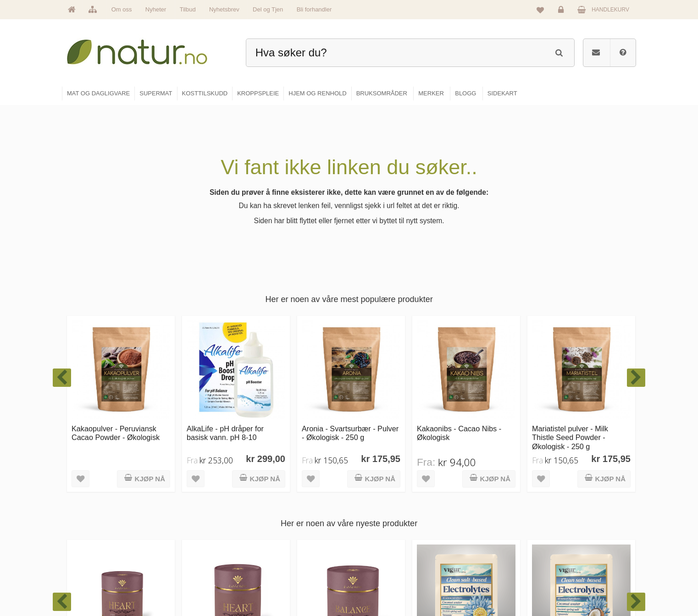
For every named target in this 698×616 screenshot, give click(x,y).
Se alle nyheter (282, 562)
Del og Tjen (268, 9)
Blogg (465, 503)
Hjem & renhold (380, 582)
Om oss (122, 9)
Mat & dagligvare (382, 503)
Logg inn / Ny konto (574, 503)
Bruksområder (475, 523)
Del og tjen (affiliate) (483, 562)
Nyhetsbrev (224, 9)
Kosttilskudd (376, 543)
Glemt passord (569, 523)
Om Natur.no (279, 523)
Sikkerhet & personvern (579, 582)
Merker (272, 543)
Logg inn (562, 12)
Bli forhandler (314, 9)
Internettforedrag (479, 543)
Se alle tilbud (280, 582)
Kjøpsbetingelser (571, 562)
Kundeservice (568, 543)
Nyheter (156, 9)
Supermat (373, 523)
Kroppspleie (375, 562)
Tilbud (188, 9)
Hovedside (277, 503)
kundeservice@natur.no (154, 557)
